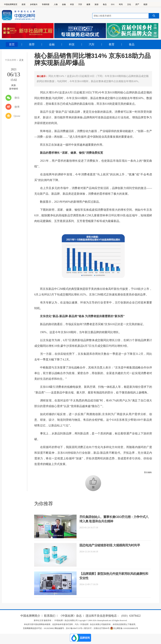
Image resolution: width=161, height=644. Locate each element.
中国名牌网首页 (11, 4)
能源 (145, 4)
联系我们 (50, 616)
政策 (24, 4)
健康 (88, 4)
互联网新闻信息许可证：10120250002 (39, 628)
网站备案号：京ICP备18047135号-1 (69, 628)
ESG (113, 4)
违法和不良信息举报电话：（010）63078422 (113, 616)
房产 (137, 4)
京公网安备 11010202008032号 (124, 628)
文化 (129, 4)
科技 (72, 4)
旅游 (97, 4)
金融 (64, 4)
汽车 (80, 4)
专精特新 (46, 4)
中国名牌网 (11, 60)
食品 (105, 4)
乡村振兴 (34, 4)
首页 (12, 44)
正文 (21, 60)
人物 (56, 4)
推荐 (32, 44)
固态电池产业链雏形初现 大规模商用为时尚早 (110, 545)
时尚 (121, 4)
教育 (112, 44)
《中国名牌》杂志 (70, 616)
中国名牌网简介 (30, 616)
